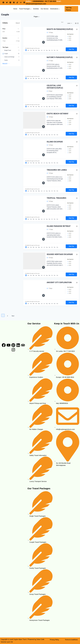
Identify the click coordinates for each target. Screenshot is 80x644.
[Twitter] (7, 2)
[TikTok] (17, 2)
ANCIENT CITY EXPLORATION (59, 282)
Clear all (18, 23)
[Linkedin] (24, 2)
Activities (36, 9)
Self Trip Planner (69, 9)
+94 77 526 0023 (50, 1)
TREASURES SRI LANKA (57, 170)
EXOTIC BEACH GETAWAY (58, 114)
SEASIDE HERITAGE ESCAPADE (60, 254)
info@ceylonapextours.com (36, 4)
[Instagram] (10, 2)
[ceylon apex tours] (67, 478)
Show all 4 (5, 63)
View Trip (71, 49)
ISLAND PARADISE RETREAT (59, 226)
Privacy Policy (54, 640)
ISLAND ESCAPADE (55, 142)
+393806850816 (38, 1)
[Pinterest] (14, 2)
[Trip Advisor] (21, 2)
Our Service (45, 9)
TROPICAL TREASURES (56, 198)
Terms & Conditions (71, 640)
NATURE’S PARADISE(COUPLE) (60, 57)
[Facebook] (3, 2)
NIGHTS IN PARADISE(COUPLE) (60, 29)
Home (15, 9)
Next (13, 316)
